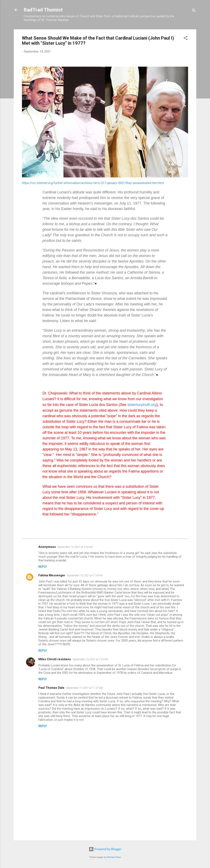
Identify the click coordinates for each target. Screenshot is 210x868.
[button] (186, 39)
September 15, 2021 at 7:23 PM (90, 659)
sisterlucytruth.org (142, 405)
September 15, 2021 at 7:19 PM (85, 575)
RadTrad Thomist (43, 10)
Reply (43, 567)
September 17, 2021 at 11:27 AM (84, 688)
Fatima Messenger (52, 575)
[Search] (194, 11)
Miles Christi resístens (55, 659)
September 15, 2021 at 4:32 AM (75, 547)
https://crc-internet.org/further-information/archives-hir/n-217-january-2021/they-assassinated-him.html (93, 183)
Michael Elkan (114, 857)
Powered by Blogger (105, 849)
